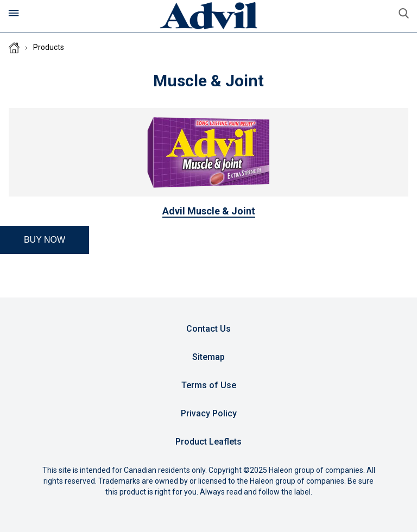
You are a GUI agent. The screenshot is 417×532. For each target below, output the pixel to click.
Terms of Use (209, 385)
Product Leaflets (208, 442)
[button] (45, 240)
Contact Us (208, 329)
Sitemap (208, 357)
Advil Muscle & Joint (209, 211)
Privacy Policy (209, 413)
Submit (403, 14)
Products (49, 47)
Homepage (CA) (14, 48)
